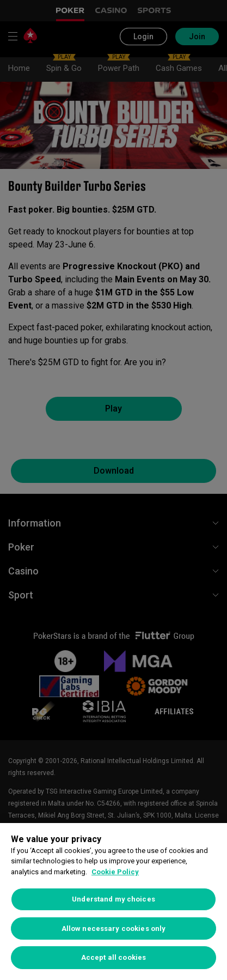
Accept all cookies (113, 957)
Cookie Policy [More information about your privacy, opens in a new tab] (115, 872)
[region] (113, 902)
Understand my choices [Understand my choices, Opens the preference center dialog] (113, 899)
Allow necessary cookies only (114, 928)
